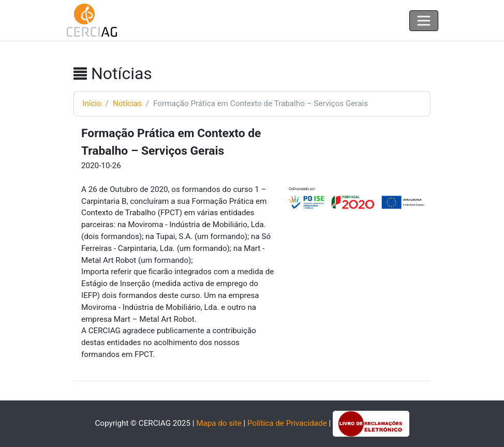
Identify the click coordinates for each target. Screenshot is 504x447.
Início (92, 103)
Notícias (127, 103)
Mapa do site (219, 423)
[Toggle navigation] (424, 21)
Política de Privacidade (287, 423)
